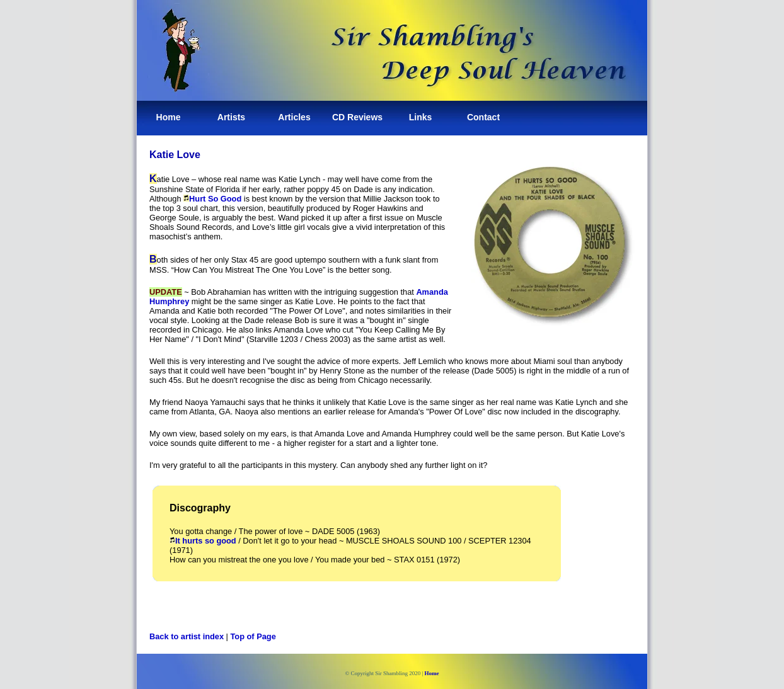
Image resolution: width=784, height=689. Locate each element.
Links (421, 117)
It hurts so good (203, 541)
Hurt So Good (215, 199)
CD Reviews (357, 117)
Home (169, 117)
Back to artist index (187, 636)
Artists (231, 117)
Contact (483, 117)
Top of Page (253, 636)
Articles (294, 117)
